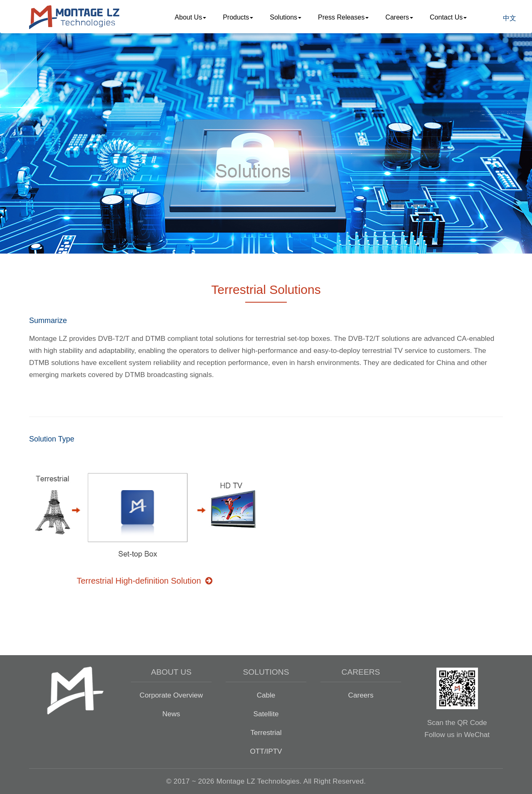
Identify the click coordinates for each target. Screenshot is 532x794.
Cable (266, 695)
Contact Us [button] (448, 17)
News (171, 714)
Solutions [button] (286, 17)
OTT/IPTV (266, 751)
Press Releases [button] (343, 17)
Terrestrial (266, 732)
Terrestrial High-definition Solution (144, 581)
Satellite (266, 714)
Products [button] (238, 17)
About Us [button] (190, 17)
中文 (510, 18)
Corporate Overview (171, 695)
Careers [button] (399, 17)
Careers (361, 695)
